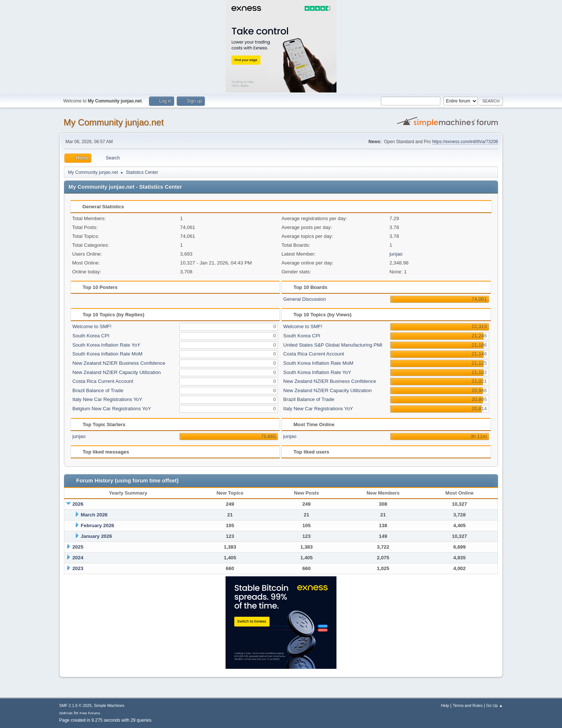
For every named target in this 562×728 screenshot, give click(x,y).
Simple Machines (109, 705)
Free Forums (90, 713)
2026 (78, 504)
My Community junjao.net (114, 122)
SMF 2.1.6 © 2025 (75, 705)
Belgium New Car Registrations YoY (112, 409)
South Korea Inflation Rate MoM (108, 354)
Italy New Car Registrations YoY (107, 399)
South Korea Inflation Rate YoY (106, 345)
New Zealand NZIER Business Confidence (119, 363)
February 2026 (97, 525)
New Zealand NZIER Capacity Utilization (117, 372)
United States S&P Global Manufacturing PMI (333, 345)
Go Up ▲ (495, 705)
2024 (78, 558)
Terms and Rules (468, 705)
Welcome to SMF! (92, 326)
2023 (78, 568)
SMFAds (66, 713)
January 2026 (96, 536)
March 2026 (94, 515)
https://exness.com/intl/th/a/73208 (465, 142)
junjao (396, 254)
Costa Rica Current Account (103, 381)
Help (445, 705)
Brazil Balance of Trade (98, 390)
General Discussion (305, 299)
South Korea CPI (91, 336)
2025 (78, 547)
